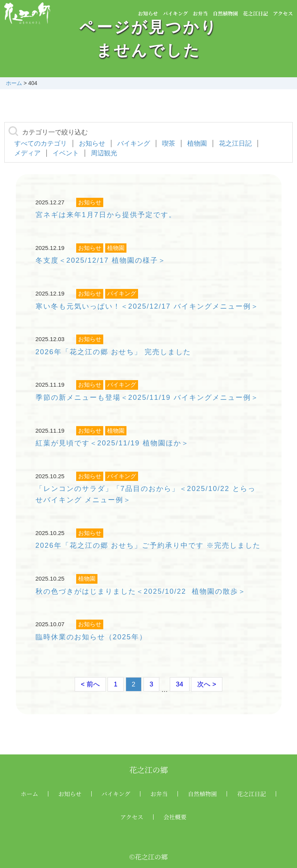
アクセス (283, 13)
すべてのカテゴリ (41, 144)
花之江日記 (255, 13)
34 (180, 684)
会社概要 (175, 817)
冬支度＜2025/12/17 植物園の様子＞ (101, 260)
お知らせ (148, 13)
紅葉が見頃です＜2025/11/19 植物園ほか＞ (112, 443)
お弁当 (200, 13)
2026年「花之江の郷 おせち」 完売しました (113, 352)
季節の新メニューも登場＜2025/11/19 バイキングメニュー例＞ (147, 397)
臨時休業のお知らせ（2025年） (91, 637)
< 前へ (90, 684)
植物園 (197, 144)
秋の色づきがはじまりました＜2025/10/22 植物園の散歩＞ (141, 591)
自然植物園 (225, 13)
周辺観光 (104, 153)
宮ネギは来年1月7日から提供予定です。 (106, 215)
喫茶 (169, 144)
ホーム (30, 794)
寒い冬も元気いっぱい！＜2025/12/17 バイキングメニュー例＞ (147, 306)
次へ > (207, 684)
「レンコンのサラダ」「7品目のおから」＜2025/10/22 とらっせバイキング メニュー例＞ (146, 494)
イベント (66, 153)
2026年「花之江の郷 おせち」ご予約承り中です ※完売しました (148, 545)
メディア (27, 153)
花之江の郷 (148, 770)
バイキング (175, 13)
